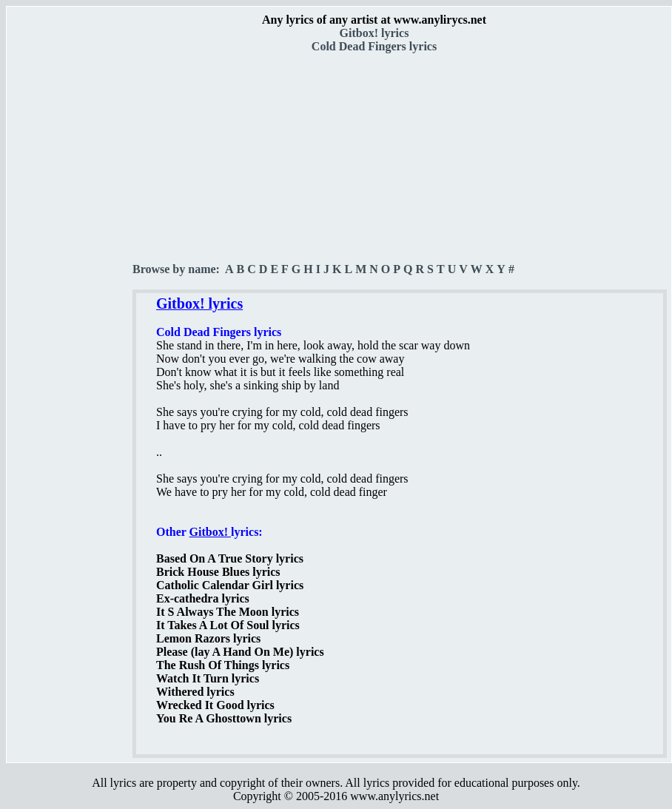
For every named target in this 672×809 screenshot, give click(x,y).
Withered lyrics (195, 692)
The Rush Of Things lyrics (223, 665)
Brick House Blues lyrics (218, 572)
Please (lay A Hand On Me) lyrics (240, 652)
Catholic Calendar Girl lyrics (230, 585)
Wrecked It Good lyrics (215, 705)
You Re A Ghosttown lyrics (224, 718)
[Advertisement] (70, 260)
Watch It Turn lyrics (208, 678)
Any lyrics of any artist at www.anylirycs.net (374, 20)
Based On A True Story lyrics (230, 558)
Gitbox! (210, 532)
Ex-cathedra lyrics (203, 598)
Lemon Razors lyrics (208, 638)
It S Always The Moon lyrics (228, 612)
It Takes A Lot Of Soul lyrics (228, 625)
